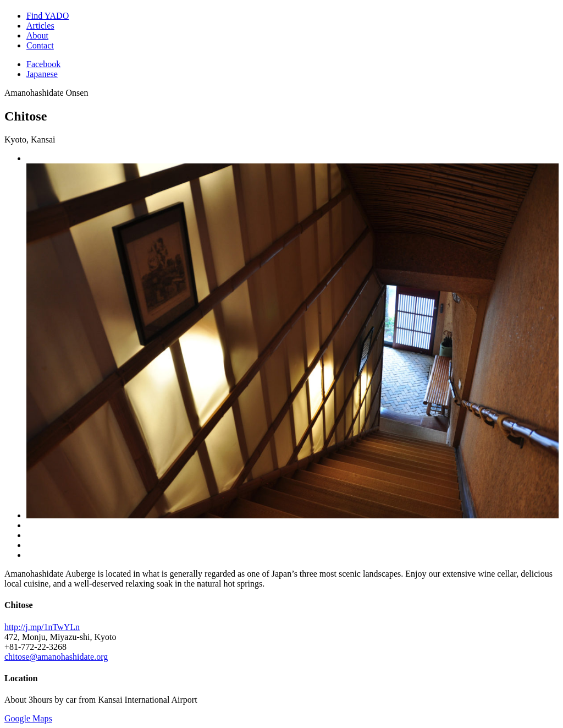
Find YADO (48, 16)
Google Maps (28, 718)
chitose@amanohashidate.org (56, 657)
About (37, 35)
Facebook (43, 64)
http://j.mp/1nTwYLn (42, 627)
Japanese (42, 74)
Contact (40, 45)
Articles (40, 26)
